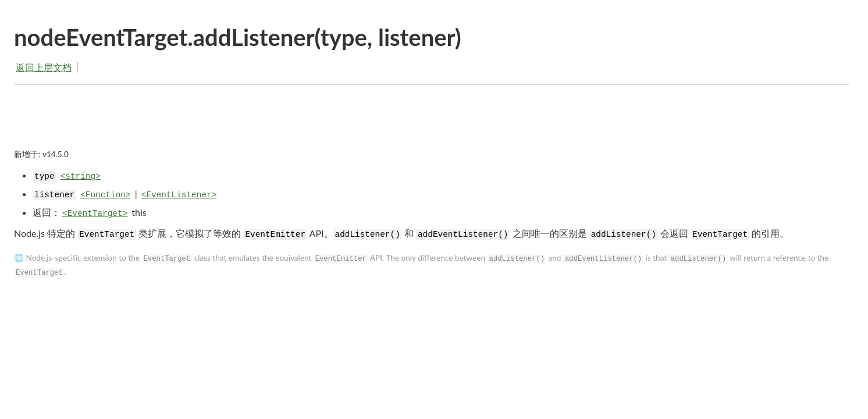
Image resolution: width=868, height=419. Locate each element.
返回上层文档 (44, 67)
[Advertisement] (432, 126)
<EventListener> (179, 195)
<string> (81, 176)
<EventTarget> (95, 214)
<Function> (105, 195)
